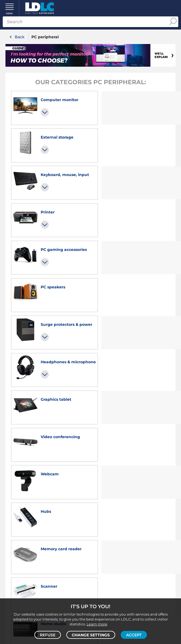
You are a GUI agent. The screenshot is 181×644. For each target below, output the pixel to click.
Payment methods (47, 563)
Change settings (91, 635)
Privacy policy (124, 515)
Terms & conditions (114, 509)
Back (20, 37)
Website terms (134, 528)
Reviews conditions (152, 509)
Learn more (97, 624)
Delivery (47, 557)
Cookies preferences (134, 521)
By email (134, 554)
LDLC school (47, 509)
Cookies (148, 515)
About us (134, 502)
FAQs (47, 551)
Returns (47, 576)
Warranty (47, 569)
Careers (47, 502)
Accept (134, 635)
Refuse (48, 635)
